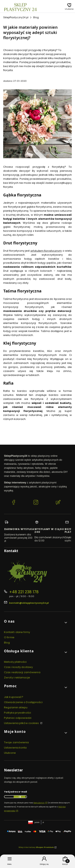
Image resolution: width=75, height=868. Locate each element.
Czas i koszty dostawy (18, 667)
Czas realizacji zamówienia (22, 672)
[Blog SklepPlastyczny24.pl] (58, 503)
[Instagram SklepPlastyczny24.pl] (36, 503)
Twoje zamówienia (16, 742)
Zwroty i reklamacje (17, 678)
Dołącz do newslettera (20, 797)
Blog (36, 17)
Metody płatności (15, 662)
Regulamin (39, 803)
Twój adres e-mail (15, 792)
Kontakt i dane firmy (17, 632)
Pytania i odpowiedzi (18, 718)
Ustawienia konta (15, 748)
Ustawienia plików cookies (22, 723)
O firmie (9, 637)
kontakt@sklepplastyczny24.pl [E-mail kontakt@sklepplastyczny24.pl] (29, 603)
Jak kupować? (14, 697)
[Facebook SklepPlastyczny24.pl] (14, 503)
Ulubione (10, 753)
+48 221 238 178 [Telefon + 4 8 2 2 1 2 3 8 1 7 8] (24, 592)
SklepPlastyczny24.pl (16, 17)
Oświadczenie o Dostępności (23, 702)
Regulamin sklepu (16, 707)
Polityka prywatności (17, 713)
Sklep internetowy (36, 847)
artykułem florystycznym (46, 251)
